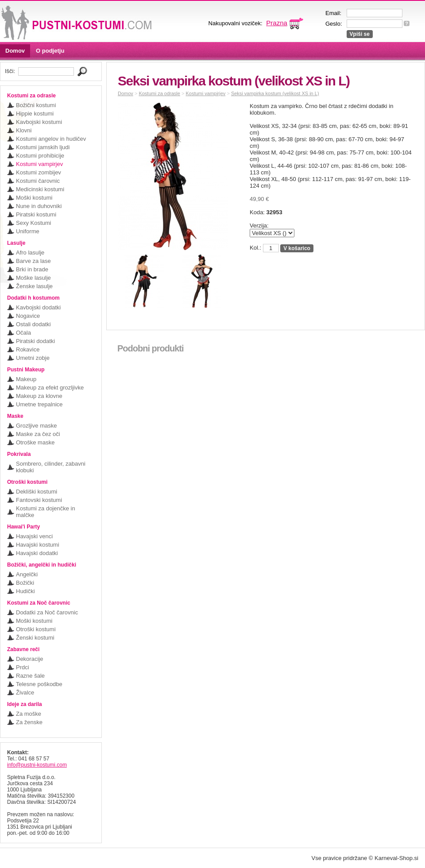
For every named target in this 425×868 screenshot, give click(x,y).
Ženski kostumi (35, 638)
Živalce (25, 692)
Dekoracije (29, 659)
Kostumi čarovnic (38, 181)
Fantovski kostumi (39, 500)
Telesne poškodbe (39, 684)
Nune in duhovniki (39, 206)
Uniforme (28, 231)
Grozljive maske (36, 426)
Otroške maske (35, 442)
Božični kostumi (36, 105)
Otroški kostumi (36, 629)
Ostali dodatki (33, 324)
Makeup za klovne (39, 396)
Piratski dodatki (35, 341)
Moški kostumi (34, 198)
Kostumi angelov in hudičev (51, 139)
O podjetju (50, 51)
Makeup (26, 379)
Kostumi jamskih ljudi (43, 147)
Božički (25, 583)
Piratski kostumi (36, 214)
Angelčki (27, 574)
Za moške (29, 714)
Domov (15, 51)
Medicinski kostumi (40, 189)
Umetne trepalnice (39, 404)
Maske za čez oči (38, 434)
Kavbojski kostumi (39, 122)
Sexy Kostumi (33, 223)
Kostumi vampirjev (39, 164)
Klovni (24, 130)
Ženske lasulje (34, 286)
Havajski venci (34, 536)
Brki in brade (32, 269)
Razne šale (30, 676)
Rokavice (28, 349)
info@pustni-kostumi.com (37, 765)
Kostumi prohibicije (40, 156)
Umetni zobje (33, 358)
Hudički (25, 591)
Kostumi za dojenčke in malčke (46, 512)
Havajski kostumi (38, 545)
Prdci (23, 667)
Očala (23, 333)
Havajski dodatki (37, 553)
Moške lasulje (33, 278)
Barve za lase (33, 261)
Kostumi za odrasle (159, 93)
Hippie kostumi (35, 114)
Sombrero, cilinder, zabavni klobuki (51, 467)
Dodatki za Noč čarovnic (47, 612)
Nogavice (28, 316)
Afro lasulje (30, 253)
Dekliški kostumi (37, 492)
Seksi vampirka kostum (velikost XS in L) (275, 93)
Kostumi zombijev (39, 172)
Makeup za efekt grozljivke (50, 388)
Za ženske (29, 722)
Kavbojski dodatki (38, 307)
